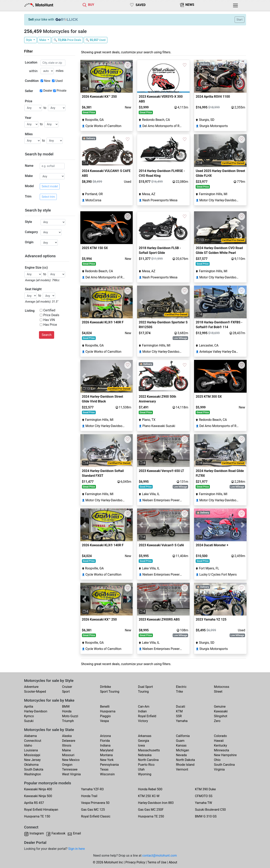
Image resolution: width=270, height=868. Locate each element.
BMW (66, 707)
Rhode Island (185, 765)
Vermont (182, 769)
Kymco (29, 716)
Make (43, 40)
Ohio (217, 760)
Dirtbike (106, 687)
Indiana (105, 745)
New (47, 81)
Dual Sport (146, 687)
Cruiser (67, 687)
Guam (180, 741)
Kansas (181, 745)
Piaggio (106, 716)
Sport (66, 692)
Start (239, 20)
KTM (179, 711)
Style (29, 40)
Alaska (67, 736)
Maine (67, 750)
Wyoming (145, 774)
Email (77, 833)
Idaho (28, 745)
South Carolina (224, 765)
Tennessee (70, 769)
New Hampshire (225, 755)
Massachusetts (149, 750)
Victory (143, 721)
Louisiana (31, 750)
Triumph (68, 721)
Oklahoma (31, 765)
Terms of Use (157, 862)
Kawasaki (221, 711)
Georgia (144, 741)
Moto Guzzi (70, 716)
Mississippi (32, 755)
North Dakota (186, 760)
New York (107, 760)
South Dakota (34, 769)
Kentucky (221, 745)
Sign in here (76, 849)
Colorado (221, 736)
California (183, 736)
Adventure (31, 687)
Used (59, 81)
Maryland (107, 750)
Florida (105, 741)
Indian (142, 711)
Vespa (105, 721)
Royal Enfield (147, 716)
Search (46, 335)
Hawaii (219, 741)
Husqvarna (108, 711)
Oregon (67, 765)
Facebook (58, 833)
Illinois (67, 745)
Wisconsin (108, 774)
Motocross (222, 687)
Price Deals (51, 315)
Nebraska (145, 755)
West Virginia (72, 774)
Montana (106, 755)
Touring (143, 692)
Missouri (68, 755)
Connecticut (33, 741)
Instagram (37, 833)
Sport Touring (110, 692)
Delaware (69, 741)
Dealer (48, 91)
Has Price (50, 325)
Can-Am (144, 707)
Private (61, 91)
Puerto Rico (146, 765)
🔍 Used (96, 40)
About (173, 862)
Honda (67, 711)
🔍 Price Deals (67, 40)
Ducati (181, 707)
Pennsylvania (110, 765)
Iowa (141, 745)
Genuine (220, 707)
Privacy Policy (135, 862)
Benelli (105, 707)
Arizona (106, 736)
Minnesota (222, 750)
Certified (49, 310)
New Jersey (32, 760)
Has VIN (49, 320)
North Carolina (148, 760)
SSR (179, 716)
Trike (180, 692)
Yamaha (182, 721)
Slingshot (221, 716)
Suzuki (29, 721)
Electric (181, 687)
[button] (84, 76)
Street (218, 692)
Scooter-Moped (35, 692)
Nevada (181, 755)
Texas (104, 769)
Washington (33, 774)
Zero (217, 721)
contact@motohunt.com (160, 856)
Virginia (219, 769)
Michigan (183, 750)
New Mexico (71, 760)
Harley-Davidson (36, 711)
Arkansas (145, 736)
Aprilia (29, 707)
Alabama (30, 736)
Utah (141, 769)
